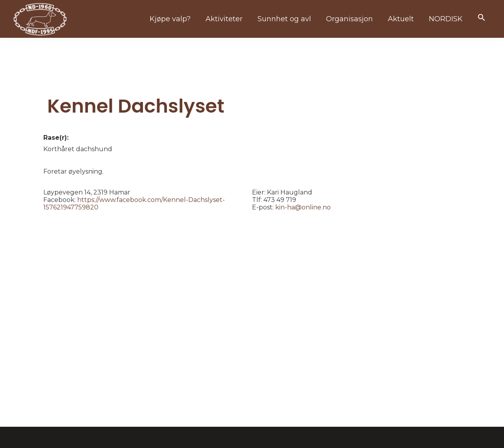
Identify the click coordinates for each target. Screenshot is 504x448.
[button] (482, 18)
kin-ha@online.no (303, 207)
